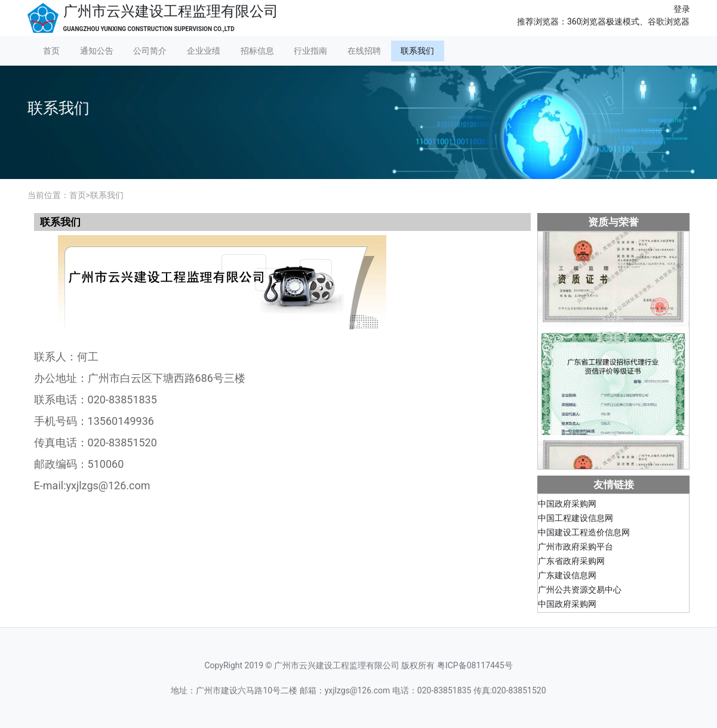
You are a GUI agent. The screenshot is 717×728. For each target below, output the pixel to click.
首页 (51, 51)
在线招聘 (364, 51)
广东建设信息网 (567, 577)
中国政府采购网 (567, 505)
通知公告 (97, 51)
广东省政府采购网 (571, 563)
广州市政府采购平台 (576, 548)
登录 (682, 9)
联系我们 (417, 51)
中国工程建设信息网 (576, 520)
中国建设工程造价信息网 (584, 534)
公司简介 (150, 51)
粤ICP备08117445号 (475, 665)
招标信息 (257, 51)
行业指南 (310, 51)
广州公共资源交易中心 (580, 591)
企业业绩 (204, 51)
